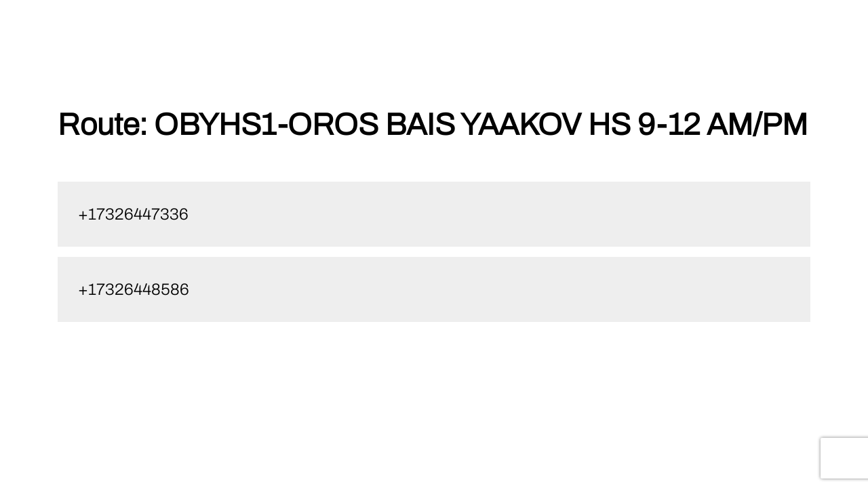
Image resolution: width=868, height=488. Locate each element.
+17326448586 (134, 289)
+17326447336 (133, 214)
